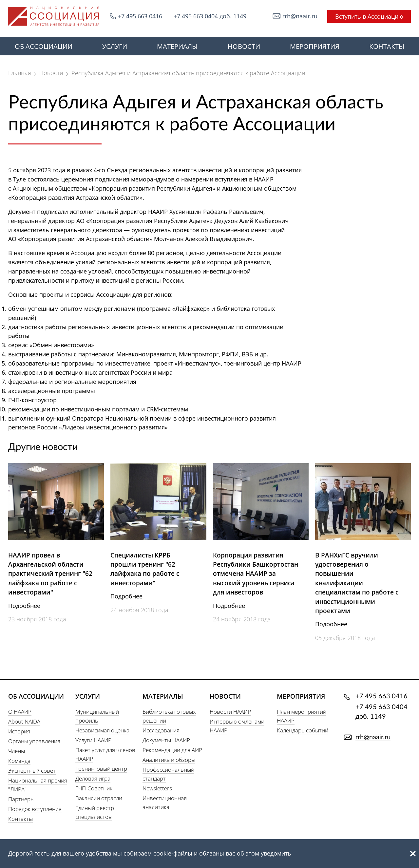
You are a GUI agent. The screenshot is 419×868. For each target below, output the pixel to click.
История (19, 731)
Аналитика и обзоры (169, 760)
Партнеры (21, 799)
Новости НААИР (230, 712)
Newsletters (157, 788)
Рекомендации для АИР (172, 750)
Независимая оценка (102, 730)
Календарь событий (303, 730)
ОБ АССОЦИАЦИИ (44, 46)
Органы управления (34, 741)
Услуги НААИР (93, 740)
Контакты (20, 819)
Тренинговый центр (101, 769)
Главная (20, 73)
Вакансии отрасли (99, 798)
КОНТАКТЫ (387, 46)
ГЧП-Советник (94, 788)
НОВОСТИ (244, 46)
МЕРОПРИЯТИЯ (315, 46)
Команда (19, 761)
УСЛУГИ (115, 46)
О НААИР (20, 712)
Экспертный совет (32, 771)
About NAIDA (24, 721)
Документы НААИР (166, 740)
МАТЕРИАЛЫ (177, 46)
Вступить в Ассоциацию (369, 16)
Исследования (161, 730)
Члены (17, 751)
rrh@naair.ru (300, 16)
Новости (51, 73)
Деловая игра (93, 778)
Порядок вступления (35, 809)
